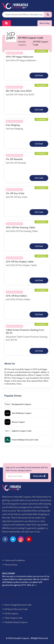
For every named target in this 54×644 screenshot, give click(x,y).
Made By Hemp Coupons (15, 622)
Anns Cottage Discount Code (17, 605)
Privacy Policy (10, 565)
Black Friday (45, 23)
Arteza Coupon (15, 422)
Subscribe (39, 476)
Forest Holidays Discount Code (21, 440)
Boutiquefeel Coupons (18, 404)
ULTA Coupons (10, 613)
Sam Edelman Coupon (18, 413)
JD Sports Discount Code (15, 609)
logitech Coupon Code (18, 431)
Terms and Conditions (14, 560)
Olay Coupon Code (12, 618)
